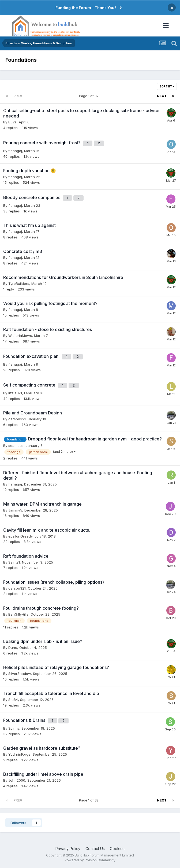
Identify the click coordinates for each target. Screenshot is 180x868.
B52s (12, 122)
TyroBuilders (19, 284)
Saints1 (14, 562)
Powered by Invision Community (90, 860)
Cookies (117, 849)
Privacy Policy (68, 849)
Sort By (167, 86)
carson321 (17, 419)
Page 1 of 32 (90, 96)
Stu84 (13, 700)
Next (162, 96)
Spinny (14, 728)
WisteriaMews (20, 336)
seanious (16, 446)
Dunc (13, 648)
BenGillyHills (18, 614)
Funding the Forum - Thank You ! (86, 8)
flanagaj (15, 151)
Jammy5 (15, 510)
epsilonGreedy (20, 536)
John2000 (17, 780)
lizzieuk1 (15, 393)
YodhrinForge (19, 754)
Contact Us (95, 849)
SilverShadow (20, 674)
